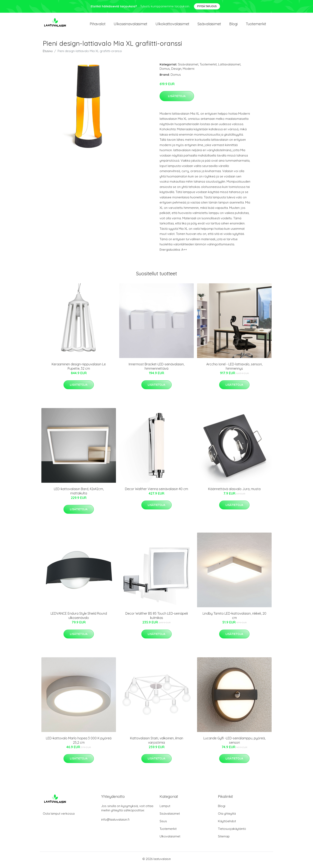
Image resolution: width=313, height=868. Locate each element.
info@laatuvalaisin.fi (115, 822)
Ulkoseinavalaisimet (130, 25)
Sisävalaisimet (209, 25)
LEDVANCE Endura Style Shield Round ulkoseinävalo (79, 618)
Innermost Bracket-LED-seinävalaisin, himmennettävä (156, 369)
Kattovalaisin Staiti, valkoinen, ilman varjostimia (157, 742)
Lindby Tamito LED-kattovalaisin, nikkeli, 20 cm (234, 618)
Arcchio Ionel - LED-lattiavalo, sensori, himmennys (234, 369)
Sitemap (224, 838)
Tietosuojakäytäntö (232, 831)
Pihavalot (98, 25)
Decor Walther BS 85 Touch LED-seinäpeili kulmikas (157, 618)
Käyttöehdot (227, 823)
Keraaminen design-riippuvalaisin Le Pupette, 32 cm (79, 369)
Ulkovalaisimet (170, 838)
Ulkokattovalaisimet (172, 25)
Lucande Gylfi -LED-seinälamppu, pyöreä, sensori (234, 742)
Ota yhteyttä (227, 816)
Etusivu (48, 53)
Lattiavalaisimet (229, 66)
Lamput (165, 808)
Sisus (163, 823)
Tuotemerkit (256, 25)
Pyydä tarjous (207, 6)
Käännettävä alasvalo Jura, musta (234, 491)
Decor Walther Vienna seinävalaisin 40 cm (156, 491)
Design (176, 71)
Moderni (189, 71)
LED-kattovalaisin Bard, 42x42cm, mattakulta (79, 493)
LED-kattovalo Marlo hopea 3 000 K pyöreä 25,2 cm (79, 742)
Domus (165, 71)
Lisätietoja (177, 98)
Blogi (233, 25)
